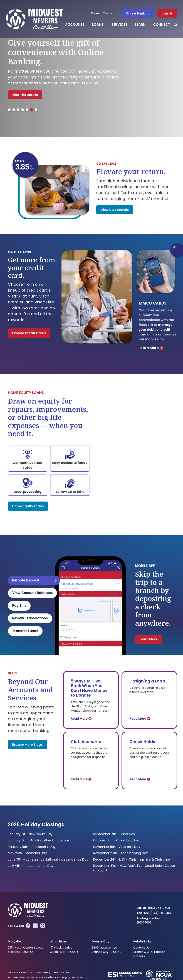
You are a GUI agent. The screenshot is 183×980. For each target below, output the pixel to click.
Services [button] (119, 25)
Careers (139, 956)
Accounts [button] (75, 25)
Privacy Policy (43, 972)
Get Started (22, 88)
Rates (95, 13)
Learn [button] (140, 25)
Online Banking (138, 13)
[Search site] (175, 25)
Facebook (28, 926)
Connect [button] (162, 25)
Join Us (167, 13)
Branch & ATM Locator (149, 952)
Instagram (35, 926)
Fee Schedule (61, 972)
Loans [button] (98, 25)
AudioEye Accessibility (20, 972)
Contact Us (111, 13)
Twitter (43, 926)
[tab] (9, 110)
